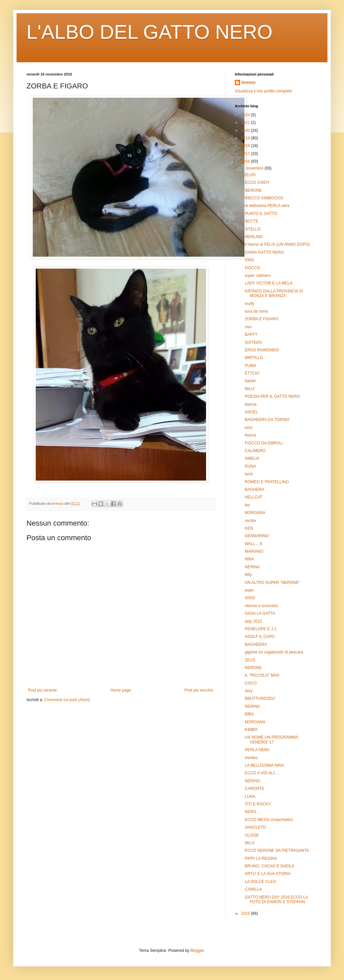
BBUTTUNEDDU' (260, 698)
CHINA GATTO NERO (264, 252)
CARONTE (255, 789)
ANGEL (252, 412)
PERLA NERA (257, 750)
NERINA (252, 567)
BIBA (249, 714)
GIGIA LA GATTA (260, 613)
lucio (249, 474)
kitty (248, 575)
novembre (255, 168)
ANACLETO (255, 827)
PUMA (251, 366)
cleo (248, 327)
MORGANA (255, 513)
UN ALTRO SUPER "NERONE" (272, 583)
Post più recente (43, 690)
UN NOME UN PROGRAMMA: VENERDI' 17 (272, 740)
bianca (251, 404)
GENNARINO (257, 536)
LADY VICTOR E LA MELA (269, 283)
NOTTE (252, 221)
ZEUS (250, 660)
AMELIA (252, 458)
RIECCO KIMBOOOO (264, 198)
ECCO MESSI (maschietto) (269, 820)
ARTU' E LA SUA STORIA (268, 874)
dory (249, 691)
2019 (246, 138)
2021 (246, 123)
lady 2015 (253, 621)
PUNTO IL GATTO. (262, 214)
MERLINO (254, 237)
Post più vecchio (199, 690)
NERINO (253, 781)
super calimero (258, 276)
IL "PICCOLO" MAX (262, 675)
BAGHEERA (256, 645)
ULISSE (252, 835)
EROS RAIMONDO (262, 350)
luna (249, 428)
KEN (249, 528)
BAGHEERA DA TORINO (267, 420)
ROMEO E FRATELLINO (267, 482)
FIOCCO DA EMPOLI (264, 443)
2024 (246, 115)
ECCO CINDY (257, 182)
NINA (250, 559)
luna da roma (256, 311)
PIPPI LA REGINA (261, 858)
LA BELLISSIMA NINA (264, 765)
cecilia (250, 521)
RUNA (250, 466)
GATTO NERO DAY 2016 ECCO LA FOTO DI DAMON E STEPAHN (276, 900)
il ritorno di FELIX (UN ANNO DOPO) (277, 244)
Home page (121, 690)
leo (247, 505)
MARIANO (254, 551)
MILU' (250, 389)
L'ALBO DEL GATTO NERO (150, 32)
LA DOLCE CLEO (260, 882)
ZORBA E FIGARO (261, 319)
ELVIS (250, 175)
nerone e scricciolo (261, 606)
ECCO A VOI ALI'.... (262, 773)
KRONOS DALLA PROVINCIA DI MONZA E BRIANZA (274, 293)
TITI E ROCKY (258, 804)
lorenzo (249, 82)
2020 (246, 130)
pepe (249, 590)
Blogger (197, 951)
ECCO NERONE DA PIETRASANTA (277, 851)
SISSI (250, 598)
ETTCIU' (252, 373)
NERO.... (253, 812)
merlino (251, 758)
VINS (249, 260)
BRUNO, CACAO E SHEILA (270, 866)
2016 (246, 161)
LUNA (250, 797)
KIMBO (251, 730)
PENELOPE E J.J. (261, 629)
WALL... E (254, 544)
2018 (246, 146)
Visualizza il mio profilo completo (263, 91)
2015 (246, 913)
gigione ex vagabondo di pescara (274, 652)
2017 (246, 154)
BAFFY (251, 335)
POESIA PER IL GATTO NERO (272, 396)
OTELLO (253, 229)
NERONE (253, 190)
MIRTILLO (254, 358)
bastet (250, 381)
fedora (250, 435)
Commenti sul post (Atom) (67, 700)
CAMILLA (253, 889)
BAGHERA (255, 490)
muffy (250, 304)
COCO (251, 683)
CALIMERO (255, 451)
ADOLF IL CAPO (260, 637)
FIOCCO (253, 268)
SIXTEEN (253, 342)
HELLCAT (254, 497)
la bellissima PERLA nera (267, 206)
